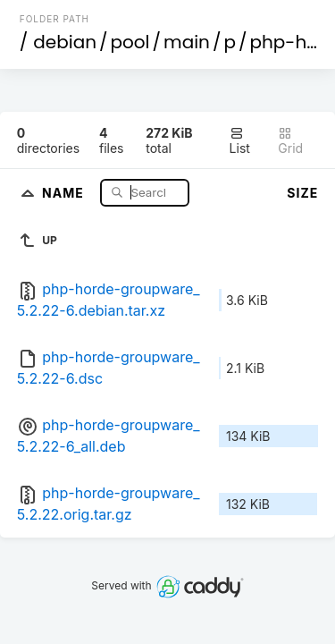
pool (130, 42)
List (240, 141)
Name (65, 192)
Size (302, 193)
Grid (290, 141)
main (187, 42)
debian (65, 42)
